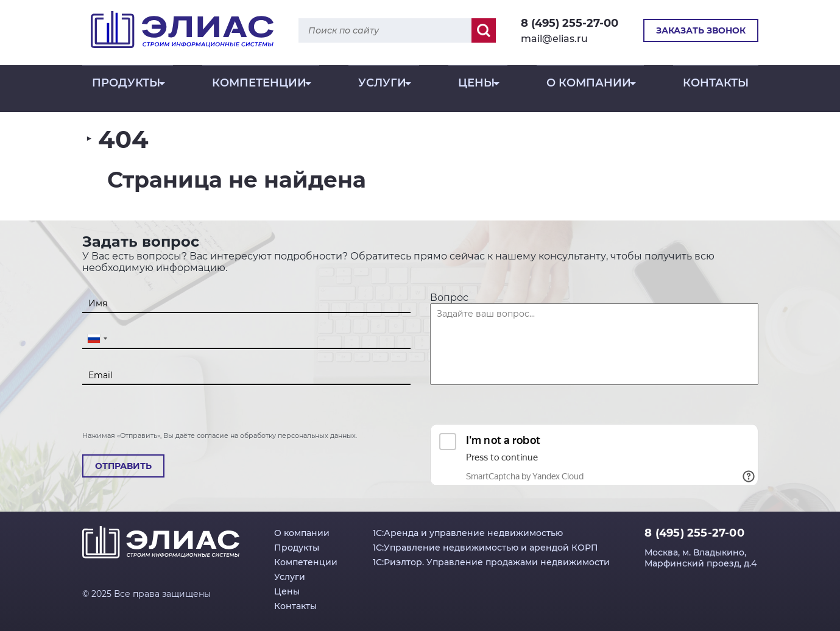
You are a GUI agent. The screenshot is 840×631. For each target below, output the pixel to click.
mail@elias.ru (554, 39)
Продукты (126, 91)
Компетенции (259, 91)
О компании (589, 91)
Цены (476, 91)
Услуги (382, 91)
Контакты (716, 91)
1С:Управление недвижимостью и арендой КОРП (485, 548)
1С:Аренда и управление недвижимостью (468, 533)
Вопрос (449, 298)
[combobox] (97, 338)
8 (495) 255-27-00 (570, 23)
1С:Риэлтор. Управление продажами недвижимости (491, 562)
